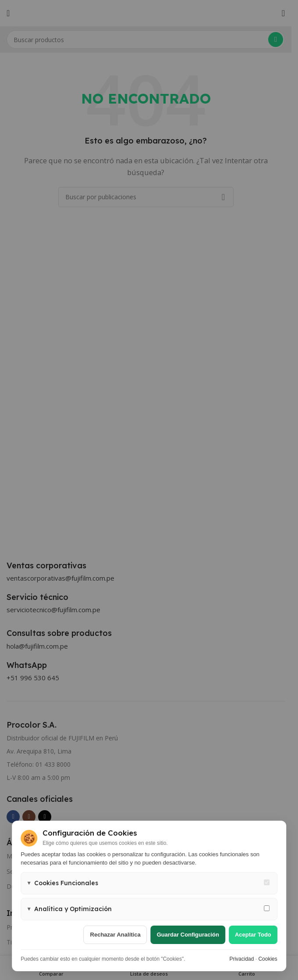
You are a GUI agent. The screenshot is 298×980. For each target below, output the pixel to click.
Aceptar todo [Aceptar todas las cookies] (253, 935)
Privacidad (241, 959)
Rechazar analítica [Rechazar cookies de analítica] (115, 935)
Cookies (268, 959)
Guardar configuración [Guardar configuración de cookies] (188, 935)
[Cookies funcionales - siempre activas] (267, 882)
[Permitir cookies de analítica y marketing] (267, 908)
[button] (149, 883)
